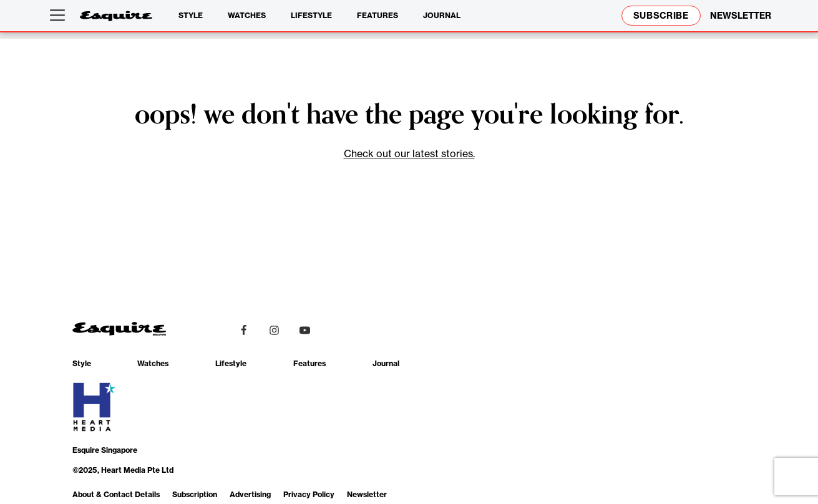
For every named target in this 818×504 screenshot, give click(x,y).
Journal (442, 15)
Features (377, 15)
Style (191, 15)
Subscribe (661, 16)
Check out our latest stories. (409, 153)
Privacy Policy (309, 494)
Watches (247, 15)
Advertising (250, 494)
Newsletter (367, 494)
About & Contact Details (116, 494)
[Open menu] (60, 16)
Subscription (195, 494)
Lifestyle (311, 15)
